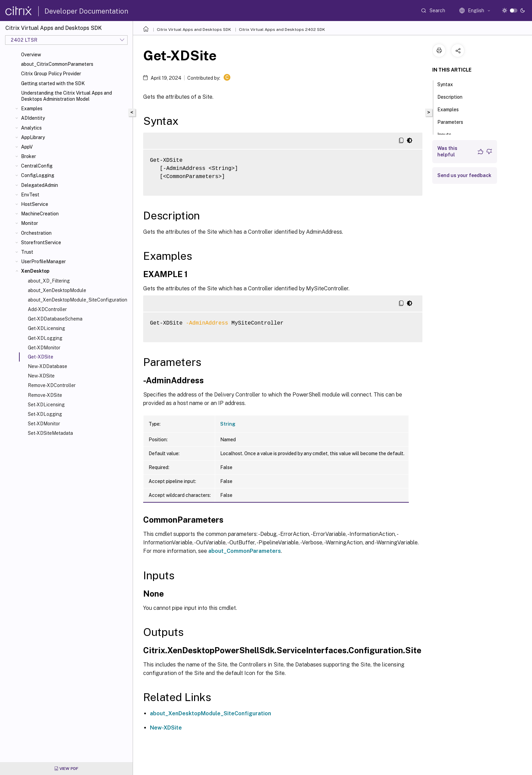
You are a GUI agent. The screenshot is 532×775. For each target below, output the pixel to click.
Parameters (454, 121)
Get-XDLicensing (46, 328)
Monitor (30, 223)
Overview (31, 55)
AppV (27, 147)
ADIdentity (33, 118)
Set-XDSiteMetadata (50, 433)
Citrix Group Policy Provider (51, 74)
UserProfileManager (43, 261)
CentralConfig (37, 166)
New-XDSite (41, 376)
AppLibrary (33, 137)
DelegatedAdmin (40, 185)
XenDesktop (35, 271)
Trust (27, 252)
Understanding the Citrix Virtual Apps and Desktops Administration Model (66, 96)
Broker (28, 156)
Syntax (449, 84)
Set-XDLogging (45, 414)
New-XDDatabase (47, 366)
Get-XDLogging (45, 338)
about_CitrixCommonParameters (57, 64)
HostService (35, 204)
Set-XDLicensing (46, 405)
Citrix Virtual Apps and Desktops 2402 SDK (282, 30)
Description (454, 96)
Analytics (31, 128)
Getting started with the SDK (53, 83)
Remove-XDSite (45, 395)
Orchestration (36, 233)
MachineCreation (40, 214)
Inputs (448, 134)
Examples (32, 109)
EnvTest (30, 195)
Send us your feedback (464, 175)
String (228, 424)
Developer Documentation (86, 11)
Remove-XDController (52, 385)
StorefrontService (41, 243)
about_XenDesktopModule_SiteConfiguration (78, 300)
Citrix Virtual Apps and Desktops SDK (194, 30)
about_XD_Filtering (49, 281)
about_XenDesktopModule (57, 290)
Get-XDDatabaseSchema (55, 319)
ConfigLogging (38, 175)
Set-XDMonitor (44, 424)
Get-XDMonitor (44, 348)
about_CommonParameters (245, 551)
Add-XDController (47, 309)
